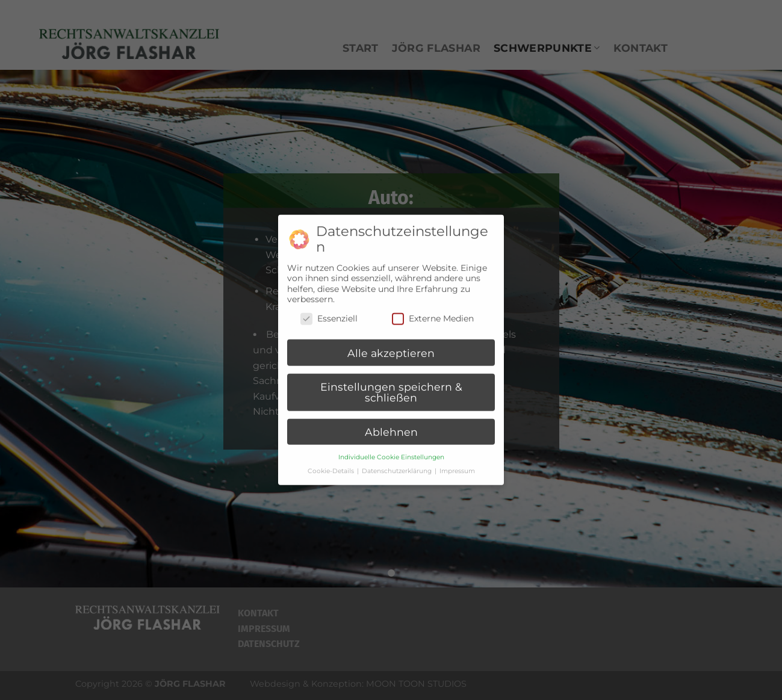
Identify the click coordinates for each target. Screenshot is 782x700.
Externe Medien (433, 314)
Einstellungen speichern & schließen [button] (391, 388)
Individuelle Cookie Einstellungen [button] (391, 452)
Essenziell (329, 314)
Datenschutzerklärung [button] (398, 466)
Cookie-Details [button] (332, 466)
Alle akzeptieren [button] (391, 348)
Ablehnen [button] (391, 427)
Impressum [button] (457, 466)
